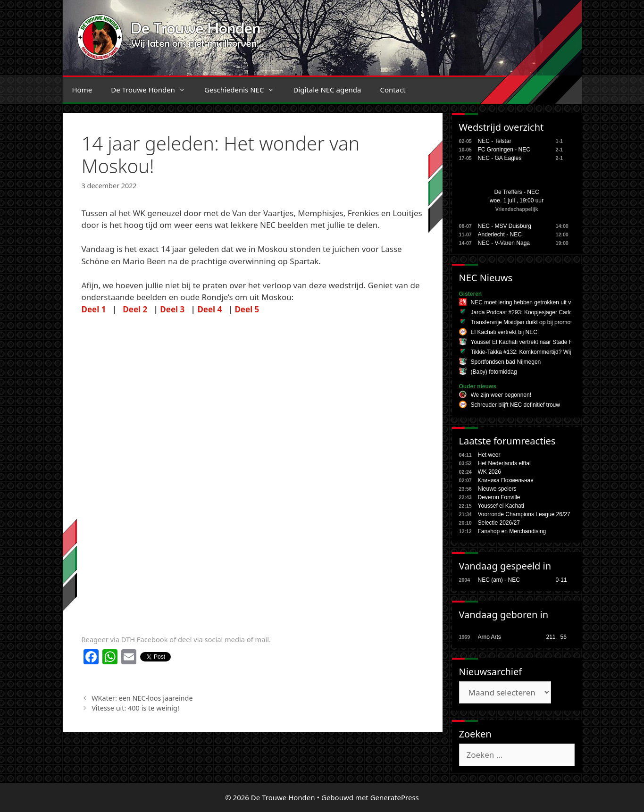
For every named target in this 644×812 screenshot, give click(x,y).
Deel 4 (209, 309)
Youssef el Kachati (501, 506)
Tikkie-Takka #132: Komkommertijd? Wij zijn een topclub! (542, 352)
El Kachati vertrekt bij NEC (504, 332)
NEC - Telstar (495, 141)
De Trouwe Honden (153, 90)
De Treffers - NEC (516, 192)
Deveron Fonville (499, 497)
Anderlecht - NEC (500, 234)
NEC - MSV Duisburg (505, 226)
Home (82, 90)
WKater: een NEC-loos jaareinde (142, 698)
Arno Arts (489, 637)
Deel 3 (172, 309)
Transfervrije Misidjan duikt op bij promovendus (530, 322)
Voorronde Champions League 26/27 (524, 514)
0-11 (561, 580)
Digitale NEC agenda (327, 90)
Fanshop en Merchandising (512, 531)
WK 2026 (489, 472)
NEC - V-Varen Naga (504, 243)
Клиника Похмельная (506, 480)
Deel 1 (94, 309)
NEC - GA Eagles (500, 158)
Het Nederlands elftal (504, 463)
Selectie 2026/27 (499, 523)
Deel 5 (247, 309)
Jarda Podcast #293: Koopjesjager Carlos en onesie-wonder (546, 312)
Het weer (489, 455)
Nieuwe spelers (497, 489)
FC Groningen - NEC (504, 150)
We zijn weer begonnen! (501, 395)
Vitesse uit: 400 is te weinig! (135, 708)
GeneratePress (395, 797)
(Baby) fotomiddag (494, 372)
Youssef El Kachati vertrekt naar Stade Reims (528, 342)
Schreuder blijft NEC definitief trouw (515, 405)
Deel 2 (135, 309)
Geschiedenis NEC (244, 90)
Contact (393, 90)
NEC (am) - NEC (499, 580)
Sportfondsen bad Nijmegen (506, 362)
